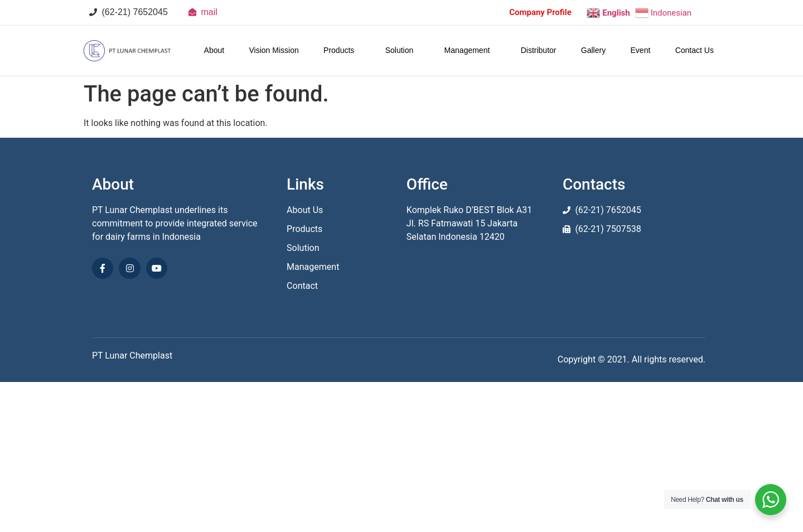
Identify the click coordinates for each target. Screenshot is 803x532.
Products (342, 50)
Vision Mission (274, 50)
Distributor (539, 50)
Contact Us (695, 50)
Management (470, 50)
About (214, 50)
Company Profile (540, 12)
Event (641, 50)
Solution (403, 50)
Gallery (593, 50)
